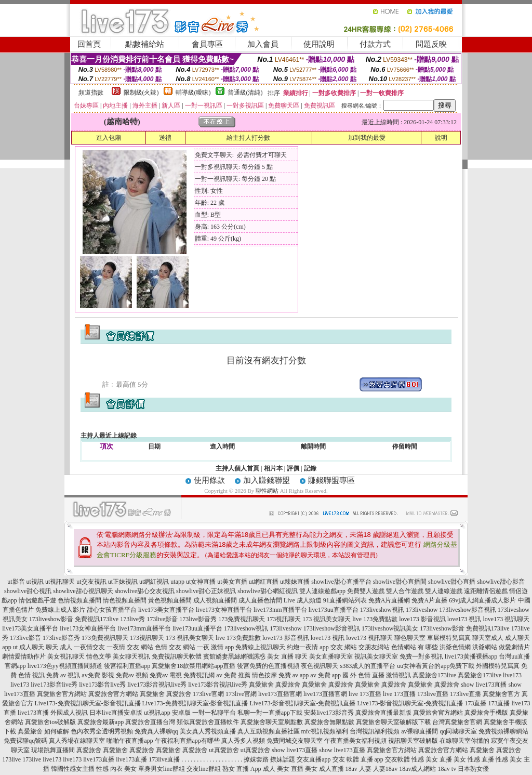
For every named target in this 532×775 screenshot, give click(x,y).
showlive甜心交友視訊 (145, 591)
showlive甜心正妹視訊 (206, 591)
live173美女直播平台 (166, 610)
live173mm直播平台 (280, 610)
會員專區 (207, 44)
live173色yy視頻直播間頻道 (65, 666)
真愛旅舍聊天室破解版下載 (393, 722)
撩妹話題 (283, 759)
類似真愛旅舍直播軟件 (208, 722)
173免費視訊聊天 (242, 619)
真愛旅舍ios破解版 (50, 722)
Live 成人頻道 (303, 600)
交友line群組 (204, 769)
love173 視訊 (464, 619)
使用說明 (319, 44)
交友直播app (314, 759)
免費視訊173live (97, 619)
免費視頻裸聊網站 (503, 731)
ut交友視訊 (91, 582)
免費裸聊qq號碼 (25, 741)
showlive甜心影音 (501, 582)
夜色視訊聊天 (320, 666)
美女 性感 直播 (474, 759)
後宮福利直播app (127, 666)
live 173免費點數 (375, 619)
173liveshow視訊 (382, 610)
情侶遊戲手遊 (37, 600)
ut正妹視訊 (123, 582)
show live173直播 (484, 685)
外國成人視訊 (69, 713)
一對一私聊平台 (214, 713)
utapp (177, 582)
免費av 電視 (166, 675)
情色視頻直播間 (125, 600)
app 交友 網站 (338, 647)
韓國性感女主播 (73, 769)
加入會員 (263, 44)
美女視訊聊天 (66, 656)
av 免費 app (325, 675)
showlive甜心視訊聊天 (83, 591)
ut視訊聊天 (60, 582)
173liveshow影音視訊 (467, 610)
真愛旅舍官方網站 (62, 694)
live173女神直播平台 (224, 610)
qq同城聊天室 (458, 731)
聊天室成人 (488, 638)
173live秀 (132, 619)
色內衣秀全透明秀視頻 (102, 731)
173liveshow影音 (51, 619)
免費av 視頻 (132, 675)
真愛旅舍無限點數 (329, 722)
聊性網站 (267, 491)
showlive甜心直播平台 (341, 582)
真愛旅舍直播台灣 (150, 722)
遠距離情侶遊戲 (486, 591)
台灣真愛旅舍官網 (457, 722)
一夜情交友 (89, 647)
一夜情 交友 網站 (130, 647)
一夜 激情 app (215, 647)
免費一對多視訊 (421, 656)
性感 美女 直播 (432, 759)
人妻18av (385, 769)
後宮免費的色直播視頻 (268, 666)
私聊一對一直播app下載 (270, 713)
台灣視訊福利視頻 (375, 731)
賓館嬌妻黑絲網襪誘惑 (234, 656)
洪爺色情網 (455, 647)
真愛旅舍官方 (501, 694)
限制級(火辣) (141, 93)
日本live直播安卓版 (116, 713)
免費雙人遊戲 (366, 591)
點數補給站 (145, 44)
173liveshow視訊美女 (390, 628)
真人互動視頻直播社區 (269, 731)
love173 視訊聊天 (507, 619)
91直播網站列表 (345, 600)
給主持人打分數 (248, 138)
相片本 (273, 468)
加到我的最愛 (367, 138)
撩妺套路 (256, 759)
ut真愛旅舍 (224, 750)
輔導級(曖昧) (193, 93)
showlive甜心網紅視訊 (267, 591)
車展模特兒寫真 (449, 638)
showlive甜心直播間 (400, 582)
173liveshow (422, 610)
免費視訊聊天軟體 (177, 656)
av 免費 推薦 (233, 675)
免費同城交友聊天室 (295, 741)
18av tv (447, 769)
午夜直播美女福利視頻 (355, 741)
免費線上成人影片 (60, 610)
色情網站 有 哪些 (415, 647)
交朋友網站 (374, 647)
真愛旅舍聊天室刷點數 (272, 722)
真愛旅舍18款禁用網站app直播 (194, 666)
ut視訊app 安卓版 (167, 713)
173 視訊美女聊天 (327, 619)
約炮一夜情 (302, 647)
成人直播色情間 (260, 600)
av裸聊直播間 (420, 731)
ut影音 (16, 582)
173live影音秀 (198, 619)
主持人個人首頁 (237, 468)
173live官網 (208, 694)
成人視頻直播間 (215, 600)
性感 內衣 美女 (116, 769)
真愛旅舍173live (434, 675)
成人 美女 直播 (283, 769)
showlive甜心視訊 (28, 591)
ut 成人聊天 (29, 647)
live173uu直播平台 (334, 610)
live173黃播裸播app (471, 656)
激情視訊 (398, 675)
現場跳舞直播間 (53, 750)
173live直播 (433, 694)
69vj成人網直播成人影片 (482, 600)
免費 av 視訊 (63, 675)
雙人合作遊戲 (405, 591)
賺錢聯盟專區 (331, 480)
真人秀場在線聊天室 (77, 741)
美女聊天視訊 (131, 656)
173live (11, 759)
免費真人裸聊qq (156, 731)
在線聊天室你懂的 (464, 741)
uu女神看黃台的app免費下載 (436, 666)
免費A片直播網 (389, 600)
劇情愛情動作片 (24, 656)
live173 (512, 675)
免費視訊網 (199, 675)
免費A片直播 (429, 600)
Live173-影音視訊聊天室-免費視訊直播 (303, 703)
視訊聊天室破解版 (413, 741)
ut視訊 (35, 582)
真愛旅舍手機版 (486, 713)
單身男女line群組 (162, 769)
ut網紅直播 (264, 582)
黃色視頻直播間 (170, 600)
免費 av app (294, 675)
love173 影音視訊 (422, 619)
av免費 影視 (98, 675)
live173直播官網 (280, 694)
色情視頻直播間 (79, 600)
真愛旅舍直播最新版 (383, 713)
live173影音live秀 (54, 685)
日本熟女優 (473, 769)
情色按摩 (264, 675)
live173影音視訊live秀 (157, 685)
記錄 (310, 468)
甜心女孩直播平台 (112, 610)
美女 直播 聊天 (287, 656)
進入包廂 (109, 138)
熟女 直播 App (242, 769)
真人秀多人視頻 (243, 741)
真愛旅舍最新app (101, 722)
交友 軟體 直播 (353, 759)
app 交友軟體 (392, 759)
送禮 (165, 138)
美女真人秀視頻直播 (208, 731)
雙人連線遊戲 (444, 591)
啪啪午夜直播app (130, 741)
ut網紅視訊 (154, 582)
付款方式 (375, 44)
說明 (441, 138)
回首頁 (89, 44)
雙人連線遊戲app (322, 591)
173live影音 (162, 619)
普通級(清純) (245, 93)
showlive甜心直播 (452, 582)
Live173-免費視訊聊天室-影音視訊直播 (88, 703)
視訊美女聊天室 (376, 656)
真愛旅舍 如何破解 (43, 731)
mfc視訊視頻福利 (325, 731)
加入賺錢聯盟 (267, 480)
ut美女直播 (232, 582)
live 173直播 (365, 694)
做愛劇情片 (514, 647)
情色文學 (99, 656)
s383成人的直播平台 (368, 666)
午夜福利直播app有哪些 (187, 741)
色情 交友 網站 (175, 647)
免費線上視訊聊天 (260, 647)
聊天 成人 (59, 647)
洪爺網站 (485, 647)
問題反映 (431, 44)
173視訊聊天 (284, 619)
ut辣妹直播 (295, 582)
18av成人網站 (417, 769)
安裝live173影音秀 (329, 713)
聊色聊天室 (410, 638)
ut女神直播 (201, 582)
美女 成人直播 (324, 769)
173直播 (475, 703)
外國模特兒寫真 (498, 666)
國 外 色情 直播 (363, 675)
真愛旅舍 (261, 685)
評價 (293, 468)
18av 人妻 (358, 769)
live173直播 (33, 713)
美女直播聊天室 (331, 656)
